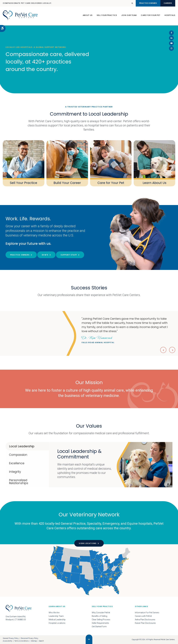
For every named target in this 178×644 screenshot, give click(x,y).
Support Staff (69, 255)
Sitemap (34, 641)
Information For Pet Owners (147, 613)
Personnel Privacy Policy (29, 638)
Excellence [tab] (17, 463)
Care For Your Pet (151, 16)
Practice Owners (143, 3)
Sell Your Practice (107, 16)
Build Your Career (67, 183)
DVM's (45, 255)
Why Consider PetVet (101, 613)
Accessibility (8, 641)
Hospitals (170, 16)
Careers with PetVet (143, 616)
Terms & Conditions (22, 641)
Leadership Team (56, 616)
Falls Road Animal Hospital (98, 339)
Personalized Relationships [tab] (19, 482)
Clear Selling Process (101, 620)
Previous (162, 350)
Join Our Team (129, 16)
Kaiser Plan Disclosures (145, 623)
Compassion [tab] (18, 455)
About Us (88, 16)
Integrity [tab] (15, 472)
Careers (166, 3)
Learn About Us (154, 183)
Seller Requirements (100, 623)
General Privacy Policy (11, 638)
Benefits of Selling (99, 616)
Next (172, 350)
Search (41, 641)
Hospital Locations (57, 623)
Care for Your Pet (111, 183)
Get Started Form (99, 626)
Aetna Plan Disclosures (145, 620)
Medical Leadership (57, 620)
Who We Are (54, 613)
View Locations (88, 543)
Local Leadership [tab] (22, 446)
